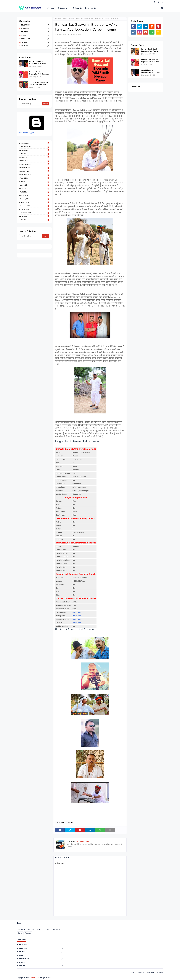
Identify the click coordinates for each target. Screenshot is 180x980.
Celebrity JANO (35, 978)
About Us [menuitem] (77, 8)
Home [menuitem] (51, 8)
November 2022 (35, 168)
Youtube (35, 46)
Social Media (35, 39)
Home (57, 19)
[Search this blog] (31, 104)
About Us (141, 972)
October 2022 (35, 171)
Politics (35, 32)
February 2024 (35, 143)
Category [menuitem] (62, 8)
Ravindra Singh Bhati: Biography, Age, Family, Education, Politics (149, 50)
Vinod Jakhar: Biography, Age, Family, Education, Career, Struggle (39, 84)
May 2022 (35, 188)
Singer (35, 35)
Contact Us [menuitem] (90, 8)
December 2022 (35, 164)
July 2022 (35, 182)
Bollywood (35, 25)
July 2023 (35, 154)
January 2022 (35, 202)
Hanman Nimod (62, 35)
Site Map (160, 972)
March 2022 (35, 195)
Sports (35, 42)
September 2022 (35, 175)
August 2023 (35, 150)
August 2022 (35, 178)
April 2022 (35, 192)
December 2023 (35, 147)
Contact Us (151, 972)
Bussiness (35, 28)
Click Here (77, 612)
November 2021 (35, 206)
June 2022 (35, 185)
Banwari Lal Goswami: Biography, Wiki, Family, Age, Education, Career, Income (38, 73)
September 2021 (35, 213)
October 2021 (35, 209)
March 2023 (35, 161)
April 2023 (35, 157)
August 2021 (35, 216)
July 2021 (35, 220)
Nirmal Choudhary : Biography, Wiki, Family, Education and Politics (38, 62)
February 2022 (35, 199)
